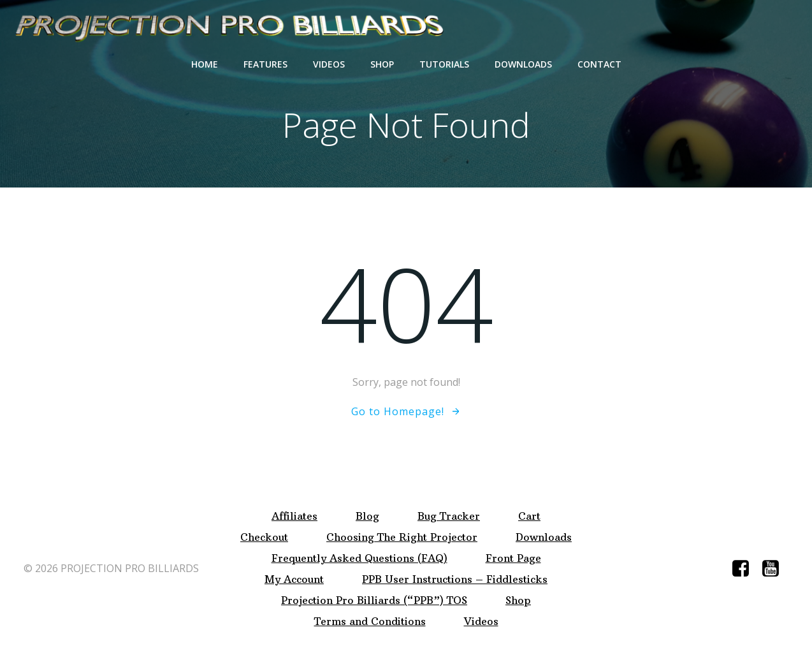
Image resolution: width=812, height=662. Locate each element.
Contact (599, 64)
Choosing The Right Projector (402, 537)
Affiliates (294, 516)
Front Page (513, 558)
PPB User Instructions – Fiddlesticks (455, 579)
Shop (382, 64)
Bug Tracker (449, 516)
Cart (529, 516)
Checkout (264, 537)
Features (265, 64)
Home (205, 64)
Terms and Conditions (370, 622)
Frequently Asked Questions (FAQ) (359, 558)
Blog (367, 516)
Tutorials (444, 64)
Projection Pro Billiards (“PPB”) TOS (374, 600)
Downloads (523, 64)
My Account (294, 579)
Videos (329, 64)
